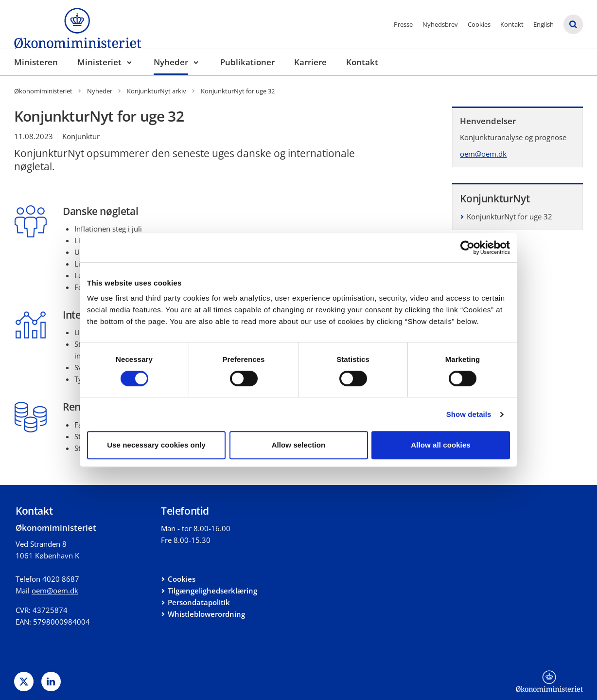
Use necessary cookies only (156, 445)
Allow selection (299, 445)
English (544, 24)
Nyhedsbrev (440, 24)
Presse (403, 24)
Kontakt (512, 24)
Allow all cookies (441, 445)
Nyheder (171, 62)
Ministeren (36, 62)
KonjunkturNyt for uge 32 (509, 216)
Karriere (310, 62)
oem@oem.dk (483, 154)
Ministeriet (99, 62)
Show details (469, 414)
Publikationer (247, 62)
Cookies (479, 24)
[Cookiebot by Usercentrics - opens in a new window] (467, 248)
